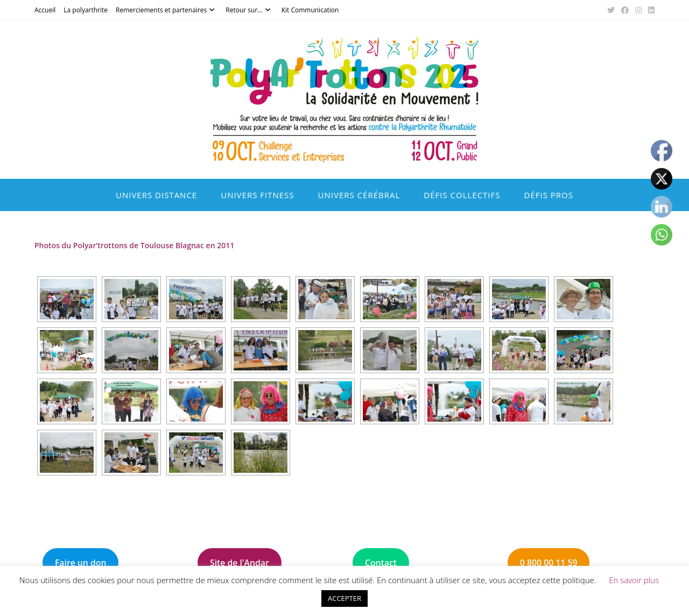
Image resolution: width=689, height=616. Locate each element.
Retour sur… (249, 10)
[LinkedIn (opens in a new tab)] (650, 10)
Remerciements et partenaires (167, 10)
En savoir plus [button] (634, 580)
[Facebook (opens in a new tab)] (625, 10)
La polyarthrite (86, 10)
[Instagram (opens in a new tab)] (638, 10)
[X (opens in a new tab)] (611, 10)
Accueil (45, 10)
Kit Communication (310, 10)
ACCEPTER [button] (344, 598)
